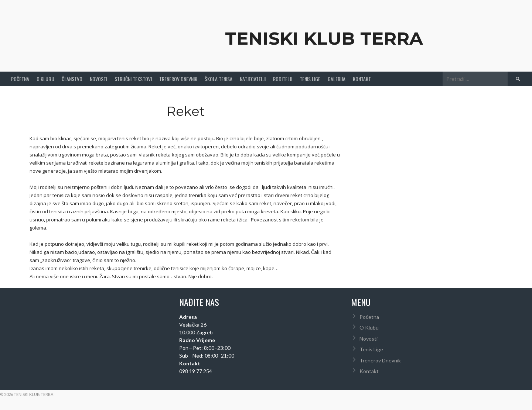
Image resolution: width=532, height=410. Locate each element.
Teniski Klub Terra (324, 38)
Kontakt (362, 79)
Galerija (337, 79)
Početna (20, 79)
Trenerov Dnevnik (178, 79)
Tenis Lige (310, 79)
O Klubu (45, 79)
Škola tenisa (219, 79)
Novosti (98, 79)
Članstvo (72, 79)
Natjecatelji (253, 79)
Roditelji (283, 79)
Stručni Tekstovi (133, 79)
